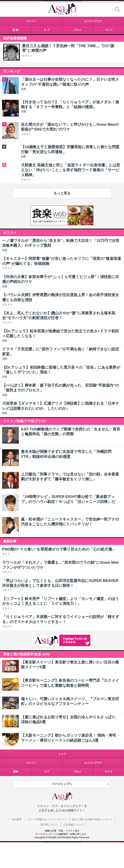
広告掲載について (73, 825)
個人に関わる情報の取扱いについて (92, 819)
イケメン (27, 56)
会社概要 (17, 819)
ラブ (46, 772)
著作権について (49, 825)
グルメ (77, 772)
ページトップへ (62, 784)
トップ (62, 754)
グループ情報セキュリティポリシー (47, 819)
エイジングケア (93, 763)
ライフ (108, 772)
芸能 (15, 772)
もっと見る (62, 193)
